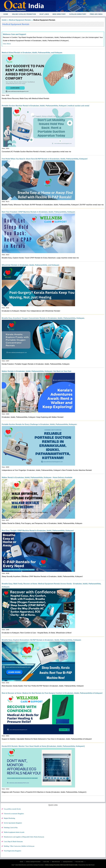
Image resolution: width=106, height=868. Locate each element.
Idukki (4, 20)
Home (6, 14)
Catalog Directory (78, 14)
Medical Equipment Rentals (20, 20)
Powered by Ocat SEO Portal (87, 865)
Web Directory (59, 14)
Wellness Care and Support (14, 34)
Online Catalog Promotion (24, 14)
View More (7, 44)
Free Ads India (96, 14)
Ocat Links (44, 14)
